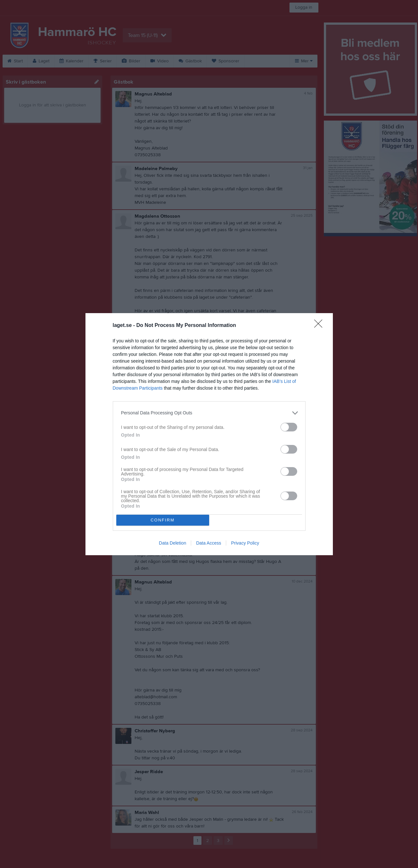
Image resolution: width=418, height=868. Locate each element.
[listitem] (209, 413)
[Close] (320, 326)
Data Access (209, 543)
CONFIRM (163, 520)
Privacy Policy (245, 543)
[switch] (289, 427)
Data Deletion (173, 543)
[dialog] (209, 434)
